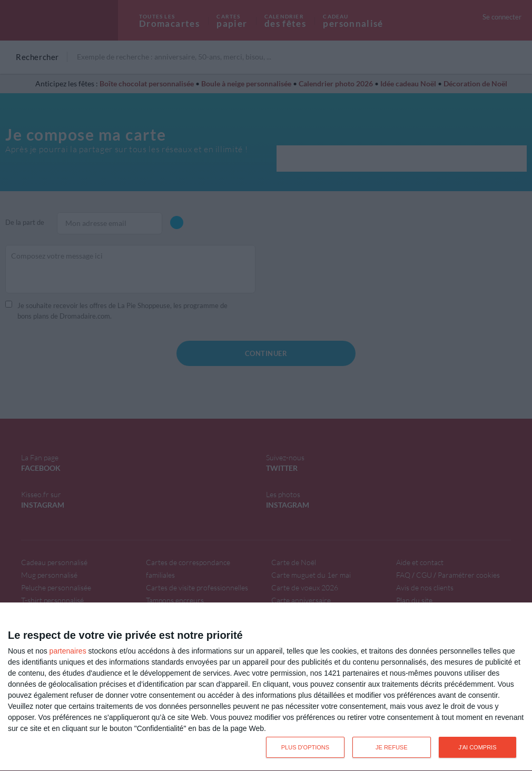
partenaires (68, 651)
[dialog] (266, 687)
